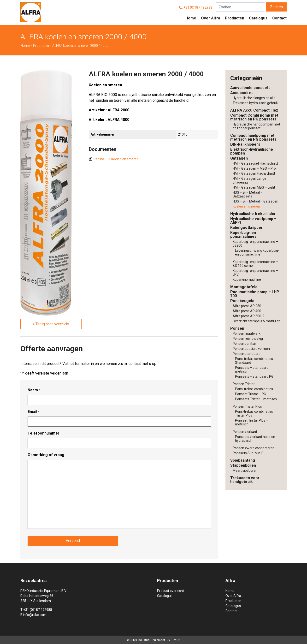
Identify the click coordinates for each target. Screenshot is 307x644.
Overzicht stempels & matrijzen (257, 321)
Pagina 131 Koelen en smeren (116, 159)
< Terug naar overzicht (51, 324)
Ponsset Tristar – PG (251, 394)
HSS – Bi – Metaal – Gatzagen (255, 201)
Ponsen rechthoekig (248, 339)
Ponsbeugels (242, 301)
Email (33, 412)
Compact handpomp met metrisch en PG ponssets (253, 137)
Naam (34, 390)
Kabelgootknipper (246, 228)
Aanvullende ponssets (250, 88)
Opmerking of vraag (46, 455)
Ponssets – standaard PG (254, 376)
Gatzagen (239, 158)
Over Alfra (211, 18)
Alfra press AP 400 (247, 311)
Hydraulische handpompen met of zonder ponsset (256, 126)
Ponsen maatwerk (247, 334)
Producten (235, 18)
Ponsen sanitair (244, 344)
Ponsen (237, 328)
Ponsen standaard (247, 354)
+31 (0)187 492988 (198, 7)
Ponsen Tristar (244, 384)
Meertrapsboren (245, 471)
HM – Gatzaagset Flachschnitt (255, 163)
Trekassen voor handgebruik (245, 480)
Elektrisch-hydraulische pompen (252, 151)
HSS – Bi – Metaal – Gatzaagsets (248, 194)
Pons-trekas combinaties (254, 389)
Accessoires (242, 93)
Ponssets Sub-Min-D (248, 453)
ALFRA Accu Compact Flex (254, 110)
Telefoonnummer (44, 433)
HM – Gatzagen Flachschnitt (254, 173)
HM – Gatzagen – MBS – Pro (254, 168)
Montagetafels (244, 287)
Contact (279, 18)
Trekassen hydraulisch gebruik (256, 103)
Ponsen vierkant (245, 432)
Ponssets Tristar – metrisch (256, 399)
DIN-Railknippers (245, 144)
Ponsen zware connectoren (254, 448)
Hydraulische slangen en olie (254, 98)
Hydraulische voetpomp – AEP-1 (253, 221)
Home (191, 18)
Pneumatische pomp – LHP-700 (255, 294)
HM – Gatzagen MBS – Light (254, 187)
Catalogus (258, 18)
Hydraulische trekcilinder (253, 214)
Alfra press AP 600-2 (248, 316)
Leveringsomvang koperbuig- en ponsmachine (257, 252)
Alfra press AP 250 (247, 306)
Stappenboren (243, 465)
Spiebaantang (243, 460)
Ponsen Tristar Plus (247, 406)
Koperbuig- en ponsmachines (243, 235)
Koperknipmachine (247, 280)
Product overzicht (171, 590)
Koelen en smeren (246, 206)
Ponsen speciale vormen (251, 349)
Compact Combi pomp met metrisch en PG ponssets (254, 117)
